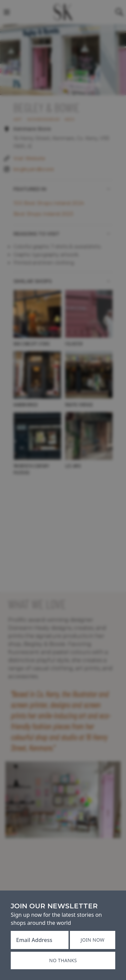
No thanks (63, 960)
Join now (93, 940)
